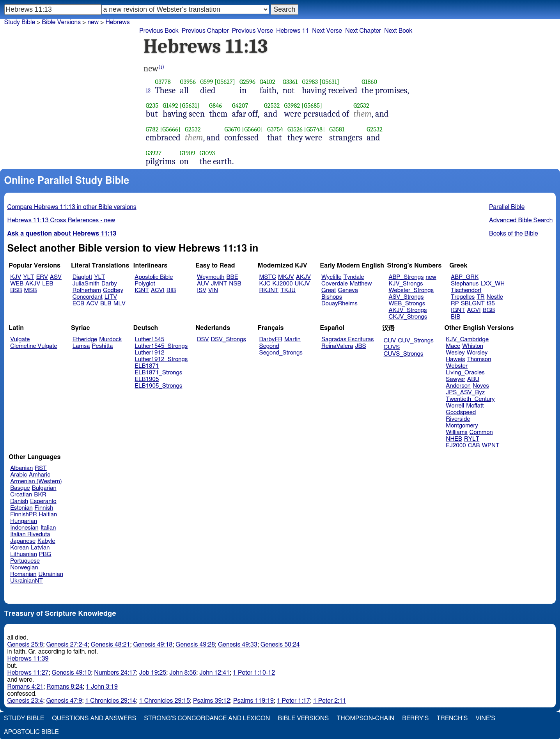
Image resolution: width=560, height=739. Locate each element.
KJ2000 (283, 284)
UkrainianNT (27, 581)
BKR (40, 495)
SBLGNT (473, 304)
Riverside (458, 419)
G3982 (292, 105)
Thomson (479, 359)
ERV (42, 277)
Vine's (486, 718)
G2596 (247, 82)
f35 (491, 304)
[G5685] (312, 105)
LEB (48, 284)
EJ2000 (456, 446)
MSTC (268, 277)
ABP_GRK (465, 277)
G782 (152, 129)
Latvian (40, 548)
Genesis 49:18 (153, 645)
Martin (292, 339)
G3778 (163, 82)
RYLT (472, 439)
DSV (203, 339)
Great (329, 290)
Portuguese (25, 561)
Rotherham (87, 290)
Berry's (415, 718)
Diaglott (82, 277)
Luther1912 (149, 353)
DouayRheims (339, 304)
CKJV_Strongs (408, 317)
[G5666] (170, 129)
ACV (92, 304)
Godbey (113, 290)
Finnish (44, 508)
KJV (16, 277)
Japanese (23, 541)
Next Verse (327, 31)
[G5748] (315, 129)
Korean (19, 548)
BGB (489, 310)
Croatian (21, 495)
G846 (215, 105)
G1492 (170, 105)
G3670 (232, 129)
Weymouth (211, 277)
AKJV (33, 284)
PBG (45, 554)
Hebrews (117, 22)
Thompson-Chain (365, 718)
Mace (453, 346)
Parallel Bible (507, 207)
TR (480, 297)
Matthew (361, 284)
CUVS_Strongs (404, 354)
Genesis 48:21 (111, 645)
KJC (265, 284)
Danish (19, 501)
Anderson (458, 386)
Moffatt (475, 406)
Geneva (348, 290)
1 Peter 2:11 (330, 701)
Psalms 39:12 (212, 701)
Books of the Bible (514, 234)
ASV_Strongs (406, 297)
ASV (56, 277)
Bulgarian (44, 488)
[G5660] (253, 129)
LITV (111, 297)
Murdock (110, 339)
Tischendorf (466, 290)
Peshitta (103, 346)
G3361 (290, 82)
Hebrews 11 (292, 31)
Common (481, 432)
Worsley (477, 353)
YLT (28, 277)
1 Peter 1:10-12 (254, 673)
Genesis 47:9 (64, 701)
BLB (106, 304)
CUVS (392, 347)
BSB (16, 290)
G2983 (310, 82)
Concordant (88, 297)
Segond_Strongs (281, 353)
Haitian (48, 515)
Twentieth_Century (470, 399)
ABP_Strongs (406, 277)
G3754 (275, 129)
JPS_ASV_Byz (465, 393)
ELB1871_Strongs (158, 373)
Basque (20, 488)
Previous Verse (253, 31)
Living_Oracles (465, 373)
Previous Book (159, 31)
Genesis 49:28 (195, 645)
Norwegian (24, 568)
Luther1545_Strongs (161, 346)
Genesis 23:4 (25, 701)
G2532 (272, 105)
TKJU (288, 290)
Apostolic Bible (31, 732)
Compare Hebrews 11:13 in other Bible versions (72, 207)
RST (41, 468)
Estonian (21, 508)
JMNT (219, 284)
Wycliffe (331, 277)
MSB (30, 290)
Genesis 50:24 (280, 645)
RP (455, 304)
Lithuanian (24, 554)
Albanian (21, 468)
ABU (473, 379)
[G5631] (329, 82)
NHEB (454, 439)
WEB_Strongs (407, 304)
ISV (202, 290)
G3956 (188, 82)
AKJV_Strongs (408, 310)
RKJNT (269, 290)
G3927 (154, 153)
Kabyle (46, 541)
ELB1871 (147, 366)
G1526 (295, 129)
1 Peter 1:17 (293, 701)
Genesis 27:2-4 (67, 645)
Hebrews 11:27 (28, 673)
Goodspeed (461, 412)
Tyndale (354, 277)
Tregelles (463, 297)
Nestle (495, 297)
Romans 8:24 (65, 687)
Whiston (473, 346)
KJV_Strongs (406, 284)
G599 (206, 82)
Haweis (455, 359)
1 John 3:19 (102, 687)
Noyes (481, 386)
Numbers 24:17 (115, 673)
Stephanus (465, 284)
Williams (457, 432)
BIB (171, 290)
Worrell (455, 406)
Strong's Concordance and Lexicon (207, 718)
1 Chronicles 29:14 (110, 701)
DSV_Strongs (228, 339)
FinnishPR (24, 515)
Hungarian (24, 521)
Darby (109, 284)
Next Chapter (363, 31)
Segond (269, 346)
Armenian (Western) (36, 481)
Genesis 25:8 (25, 645)
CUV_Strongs (416, 341)
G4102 (268, 82)
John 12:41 (214, 673)
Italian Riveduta (30, 534)
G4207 (240, 105)
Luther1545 (149, 339)
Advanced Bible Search (521, 220)
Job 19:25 (153, 673)
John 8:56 (183, 673)
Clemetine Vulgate (34, 346)
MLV (120, 304)
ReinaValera (337, 346)
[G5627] (225, 82)
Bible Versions (61, 22)
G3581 (337, 129)
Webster (457, 366)
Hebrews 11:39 (28, 659)
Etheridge (85, 339)
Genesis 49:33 (238, 645)
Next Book (398, 31)
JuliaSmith (86, 284)
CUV (390, 341)
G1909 (188, 153)
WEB (17, 284)
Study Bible (20, 22)
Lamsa (81, 346)
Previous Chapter (205, 31)
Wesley (455, 353)
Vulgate (20, 339)
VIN (213, 290)
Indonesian (24, 528)
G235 (152, 105)
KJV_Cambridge (467, 339)
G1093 (207, 153)
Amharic (40, 475)
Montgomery (462, 426)
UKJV (302, 284)
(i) (161, 67)
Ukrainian (51, 574)
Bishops (332, 297)
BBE (232, 277)
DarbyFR (271, 339)
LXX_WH (493, 284)
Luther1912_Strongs (161, 359)
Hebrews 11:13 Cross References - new (61, 220)
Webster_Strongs (411, 290)
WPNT (491, 446)
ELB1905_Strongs (158, 386)
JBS (360, 346)
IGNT (142, 290)
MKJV (286, 277)
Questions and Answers (94, 718)
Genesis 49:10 (71, 673)
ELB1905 (147, 379)
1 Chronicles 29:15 (165, 701)
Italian (48, 528)
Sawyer (455, 379)
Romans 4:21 (26, 687)
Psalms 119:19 (253, 701)
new (93, 22)
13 (148, 90)
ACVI (158, 290)
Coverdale (335, 284)
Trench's (452, 718)
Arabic (19, 475)
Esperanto (43, 501)
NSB (235, 284)
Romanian (23, 574)
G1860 (369, 82)
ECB (78, 304)
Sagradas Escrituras (347, 339)
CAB (474, 446)
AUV (203, 284)
